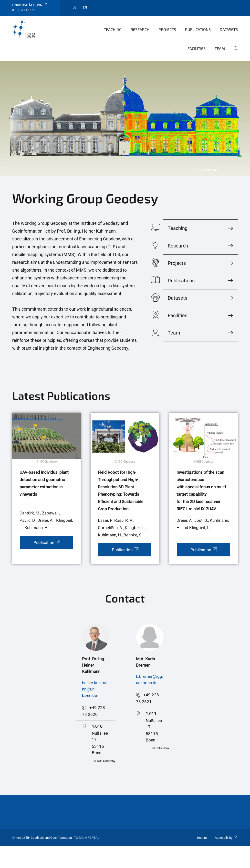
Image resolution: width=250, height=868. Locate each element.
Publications (198, 29)
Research (140, 29)
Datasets (229, 29)
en (85, 7)
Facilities (197, 48)
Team (220, 48)
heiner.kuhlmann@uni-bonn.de (95, 689)
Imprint (202, 838)
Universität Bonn (30, 5)
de (75, 7)
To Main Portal (87, 838)
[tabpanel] (125, 118)
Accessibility (226, 838)
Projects (167, 29)
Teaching (113, 29)
